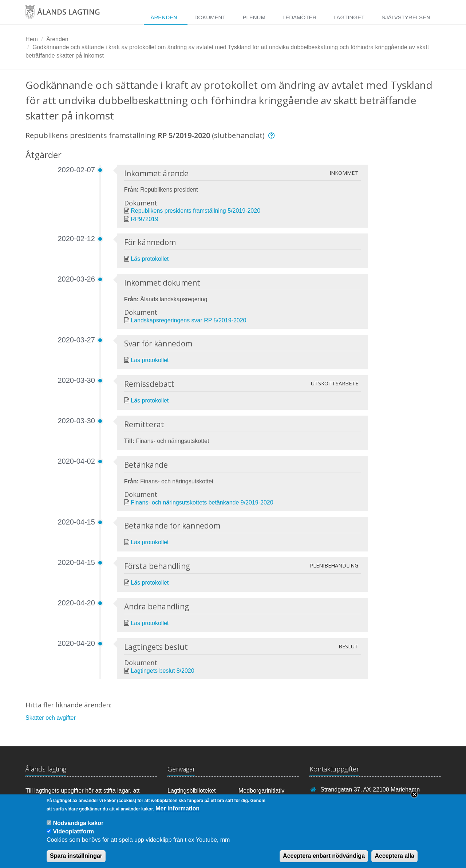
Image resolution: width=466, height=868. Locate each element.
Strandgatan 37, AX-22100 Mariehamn (370, 790)
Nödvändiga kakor (78, 827)
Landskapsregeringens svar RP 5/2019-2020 (188, 320)
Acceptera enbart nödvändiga (324, 860)
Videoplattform (73, 836)
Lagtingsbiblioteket (192, 791)
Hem (32, 39)
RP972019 (145, 219)
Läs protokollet (150, 259)
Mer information (177, 813)
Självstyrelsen (406, 17)
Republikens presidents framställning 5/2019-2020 (196, 211)
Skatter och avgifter (51, 718)
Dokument (210, 17)
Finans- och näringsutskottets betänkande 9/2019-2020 (202, 502)
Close (414, 799)
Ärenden (164, 17)
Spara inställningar (76, 860)
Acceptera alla (394, 860)
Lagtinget (349, 17)
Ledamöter (299, 17)
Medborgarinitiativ (261, 791)
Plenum (254, 17)
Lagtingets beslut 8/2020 (162, 671)
